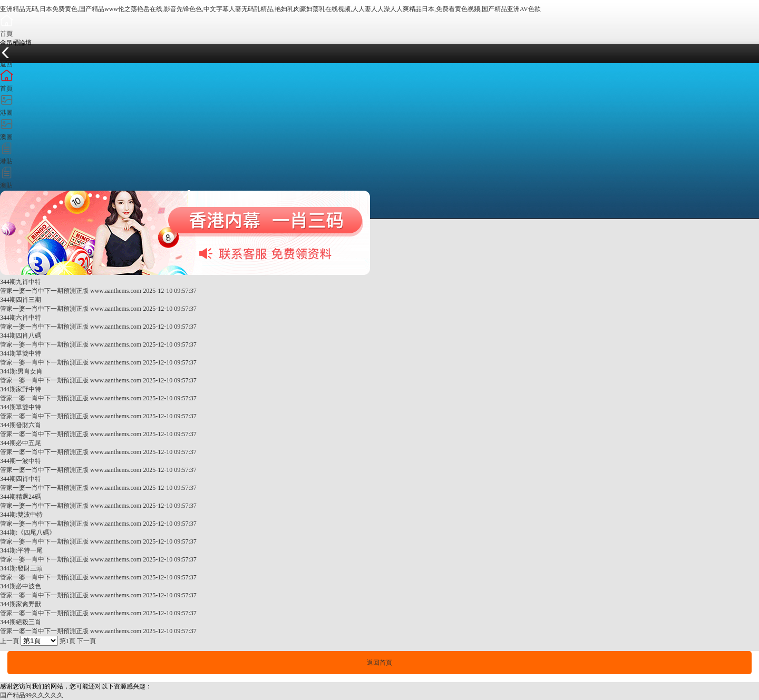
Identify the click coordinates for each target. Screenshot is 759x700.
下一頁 (86, 641)
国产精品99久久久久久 (32, 695)
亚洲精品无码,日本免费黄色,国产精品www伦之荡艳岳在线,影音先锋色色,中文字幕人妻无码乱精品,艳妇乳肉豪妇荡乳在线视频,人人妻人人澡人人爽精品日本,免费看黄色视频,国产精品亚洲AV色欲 (270, 9)
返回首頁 (379, 663)
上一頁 (9, 641)
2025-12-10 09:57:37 (170, 291)
